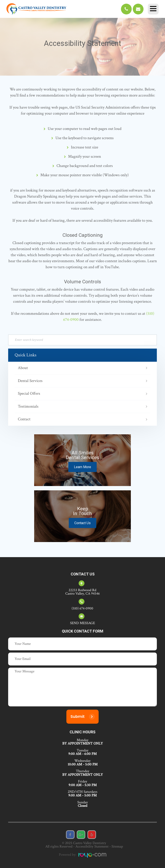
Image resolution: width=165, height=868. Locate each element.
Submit (78, 717)
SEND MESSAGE (82, 623)
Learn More (82, 467)
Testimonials (28, 407)
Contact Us (82, 523)
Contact (24, 419)
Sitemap (117, 846)
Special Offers (29, 394)
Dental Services (30, 381)
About (23, 368)
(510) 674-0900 (82, 609)
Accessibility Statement (92, 846)
